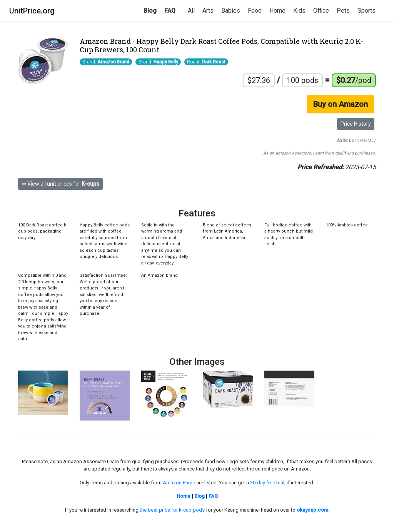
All (191, 11)
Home (277, 11)
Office (321, 11)
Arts (208, 11)
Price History (356, 124)
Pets (343, 11)
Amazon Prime (179, 483)
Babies (231, 11)
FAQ (170, 11)
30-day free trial (267, 483)
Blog (150, 11)
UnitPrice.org (32, 11)
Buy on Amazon (341, 104)
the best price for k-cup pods (172, 510)
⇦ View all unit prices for (60, 184)
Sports (366, 11)
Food (255, 11)
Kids (299, 11)
